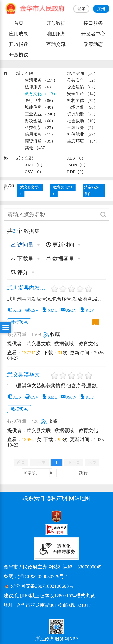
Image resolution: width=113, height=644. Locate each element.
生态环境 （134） (83, 141)
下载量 (22, 259)
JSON (68, 310)
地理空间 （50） (82, 73)
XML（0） (35, 165)
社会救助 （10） (82, 121)
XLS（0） (76, 158)
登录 (81, 9)
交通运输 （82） (82, 87)
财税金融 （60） (40, 121)
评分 (19, 272)
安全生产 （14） (82, 94)
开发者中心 (93, 34)
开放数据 (56, 23)
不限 (29, 73)
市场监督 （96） (82, 107)
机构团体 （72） (82, 100)
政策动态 (93, 44)
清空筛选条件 (91, 191)
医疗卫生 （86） (40, 100)
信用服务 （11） (40, 134)
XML (49, 310)
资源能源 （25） (82, 114)
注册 (101, 9)
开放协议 (19, 55)
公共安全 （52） (82, 80)
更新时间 (60, 245)
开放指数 (19, 44)
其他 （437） (37, 148)
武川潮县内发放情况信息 (28, 288)
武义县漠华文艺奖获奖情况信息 (28, 375)
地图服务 (56, 34)
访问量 (22, 245)
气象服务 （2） (81, 128)
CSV (31, 310)
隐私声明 (56, 498)
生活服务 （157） (41, 80)
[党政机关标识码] (11, 516)
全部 (29, 158)
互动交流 (56, 44)
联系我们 (33, 498)
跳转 (83, 473)
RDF (87, 310)
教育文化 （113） (41, 94)
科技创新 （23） (40, 128)
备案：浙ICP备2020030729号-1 (36, 576)
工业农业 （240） (41, 114)
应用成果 (19, 34)
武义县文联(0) (31, 187)
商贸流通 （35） (40, 141)
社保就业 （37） (82, 134)
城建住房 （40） (40, 107)
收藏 (52, 334)
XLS (14, 310)
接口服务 (93, 23)
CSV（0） (34, 172)
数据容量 (60, 259)
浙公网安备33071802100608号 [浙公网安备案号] (42, 586)
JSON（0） (77, 165)
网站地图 (80, 498)
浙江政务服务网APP (57, 639)
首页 (19, 23)
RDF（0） (76, 172)
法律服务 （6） (39, 87)
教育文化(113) (64, 187)
